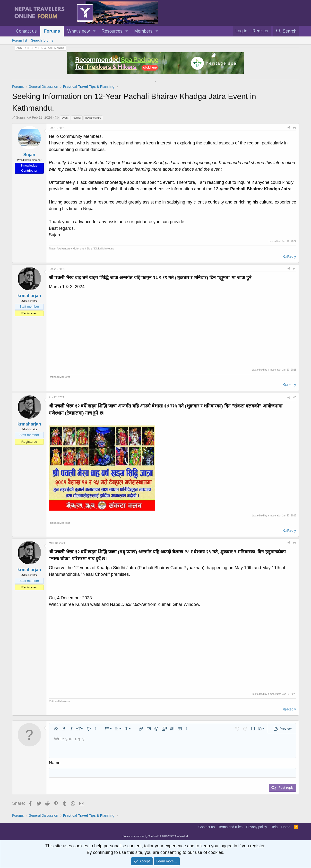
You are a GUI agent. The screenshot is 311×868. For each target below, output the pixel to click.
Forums (52, 31)
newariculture (93, 118)
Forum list (20, 40)
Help (274, 827)
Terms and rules (231, 827)
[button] (94, 31)
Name (55, 763)
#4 (295, 543)
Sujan (20, 117)
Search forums (42, 40)
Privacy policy (257, 827)
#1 (295, 128)
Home (286, 827)
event (65, 118)
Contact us (26, 31)
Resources (112, 31)
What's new (78, 31)
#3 (295, 397)
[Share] (289, 128)
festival (77, 118)
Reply (292, 257)
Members (143, 31)
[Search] (286, 31)
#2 (295, 269)
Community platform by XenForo (156, 836)
